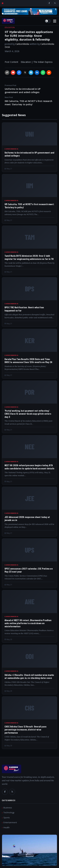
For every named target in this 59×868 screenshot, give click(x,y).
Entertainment (10, 822)
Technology (9, 813)
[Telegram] (31, 73)
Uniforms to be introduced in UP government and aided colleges (29, 89)
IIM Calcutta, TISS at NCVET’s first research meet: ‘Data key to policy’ (29, 101)
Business (8, 808)
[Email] (13, 73)
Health (7, 828)
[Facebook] (49, 3)
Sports (7, 818)
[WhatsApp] (43, 73)
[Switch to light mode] (48, 21)
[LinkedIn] (37, 73)
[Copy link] (7, 73)
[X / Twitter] (55, 3)
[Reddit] (49, 73)
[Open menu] (55, 21)
